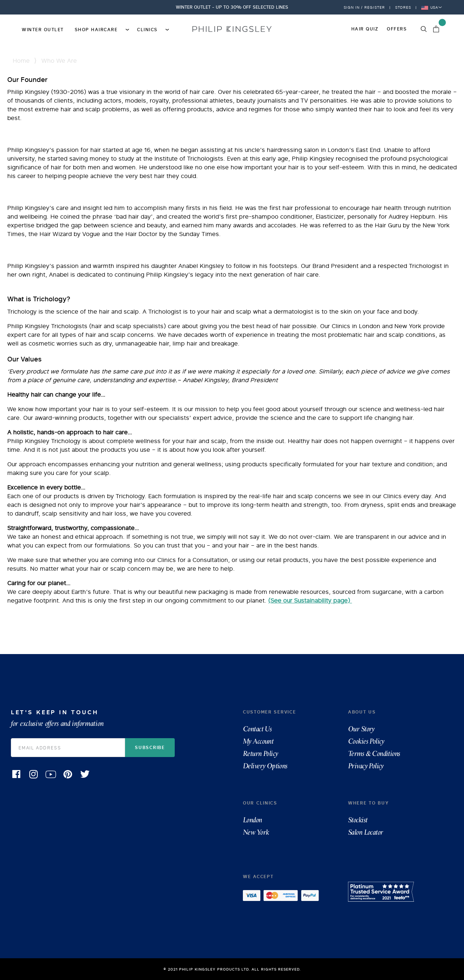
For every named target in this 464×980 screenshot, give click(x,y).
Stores (403, 7)
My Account (258, 741)
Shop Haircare (101, 29)
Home (21, 61)
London (252, 820)
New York (256, 832)
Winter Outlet (43, 30)
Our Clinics (260, 803)
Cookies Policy (366, 741)
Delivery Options (265, 766)
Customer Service (269, 712)
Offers (397, 29)
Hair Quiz (365, 29)
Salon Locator (365, 832)
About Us (362, 712)
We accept (258, 876)
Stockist (358, 820)
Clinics (152, 29)
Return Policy (260, 754)
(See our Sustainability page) (310, 600)
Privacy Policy (366, 766)
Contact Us (257, 729)
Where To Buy (368, 803)
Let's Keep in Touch (116, 718)
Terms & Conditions (374, 754)
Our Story (361, 729)
